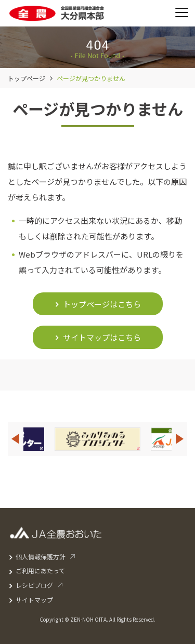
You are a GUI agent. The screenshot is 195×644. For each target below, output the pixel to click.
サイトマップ (34, 600)
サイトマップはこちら (102, 337)
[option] (97, 439)
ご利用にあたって (40, 571)
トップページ (27, 78)
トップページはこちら (102, 304)
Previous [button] (15, 439)
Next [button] (180, 439)
